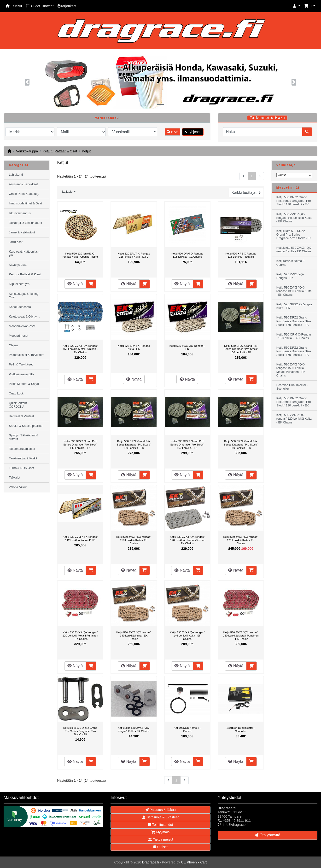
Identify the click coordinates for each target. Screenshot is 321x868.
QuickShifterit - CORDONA (19, 405)
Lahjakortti (16, 175)
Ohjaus (14, 345)
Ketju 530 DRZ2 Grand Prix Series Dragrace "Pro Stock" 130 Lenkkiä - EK (241, 349)
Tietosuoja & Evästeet (160, 817)
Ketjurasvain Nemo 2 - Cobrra (187, 729)
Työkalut (15, 478)
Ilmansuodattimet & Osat (25, 203)
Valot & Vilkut (18, 487)
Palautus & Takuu (160, 810)
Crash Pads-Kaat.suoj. (24, 194)
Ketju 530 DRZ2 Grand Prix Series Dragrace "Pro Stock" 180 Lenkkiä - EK (241, 444)
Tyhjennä (193, 132)
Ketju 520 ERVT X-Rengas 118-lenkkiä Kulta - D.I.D (134, 255)
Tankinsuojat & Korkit (23, 458)
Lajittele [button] (68, 192)
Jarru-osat (16, 242)
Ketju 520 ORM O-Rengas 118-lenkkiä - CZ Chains (187, 255)
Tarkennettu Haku (268, 118)
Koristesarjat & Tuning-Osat (24, 296)
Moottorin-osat (19, 336)
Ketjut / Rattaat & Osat (60, 151)
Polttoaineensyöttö (21, 374)
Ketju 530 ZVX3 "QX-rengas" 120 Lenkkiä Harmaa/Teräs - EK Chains (187, 540)
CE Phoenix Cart (194, 862)
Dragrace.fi (151, 862)
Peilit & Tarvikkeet (21, 365)
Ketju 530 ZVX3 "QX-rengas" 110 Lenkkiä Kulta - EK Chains (134, 540)
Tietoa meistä (160, 839)
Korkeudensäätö (20, 307)
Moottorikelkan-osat (22, 326)
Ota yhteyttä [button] (267, 835)
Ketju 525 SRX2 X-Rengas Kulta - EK (134, 347)
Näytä (75, 284)
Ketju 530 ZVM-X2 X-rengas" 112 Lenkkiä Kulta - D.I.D (80, 538)
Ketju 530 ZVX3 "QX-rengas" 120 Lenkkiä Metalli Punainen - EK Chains (80, 636)
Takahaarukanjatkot (22, 449)
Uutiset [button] (160, 847)
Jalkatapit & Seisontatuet (26, 223)
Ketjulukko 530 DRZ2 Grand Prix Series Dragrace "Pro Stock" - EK (80, 731)
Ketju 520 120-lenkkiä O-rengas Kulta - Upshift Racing (80, 255)
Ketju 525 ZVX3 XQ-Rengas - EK (187, 347)
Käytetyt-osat (18, 265)
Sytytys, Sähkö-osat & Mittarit (24, 437)
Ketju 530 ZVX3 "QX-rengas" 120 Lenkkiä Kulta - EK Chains (241, 540)
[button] (297, 6)
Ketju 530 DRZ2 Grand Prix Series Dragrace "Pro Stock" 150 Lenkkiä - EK (134, 444)
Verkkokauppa (27, 151)
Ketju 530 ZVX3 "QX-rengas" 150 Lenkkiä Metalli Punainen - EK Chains (241, 636)
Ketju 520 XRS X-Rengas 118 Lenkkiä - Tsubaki (241, 255)
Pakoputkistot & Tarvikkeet (26, 355)
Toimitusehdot (160, 825)
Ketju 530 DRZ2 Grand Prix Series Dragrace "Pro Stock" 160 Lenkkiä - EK (187, 444)
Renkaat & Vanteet (21, 416)
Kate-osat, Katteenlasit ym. (24, 253)
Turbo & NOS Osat (21, 468)
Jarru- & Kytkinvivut (22, 232)
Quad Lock (16, 393)
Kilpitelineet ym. (19, 284)
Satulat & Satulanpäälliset (26, 426)
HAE (172, 132)
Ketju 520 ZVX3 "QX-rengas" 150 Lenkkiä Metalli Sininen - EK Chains (80, 349)
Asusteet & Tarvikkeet (23, 184)
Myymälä (161, 832)
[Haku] (263, 132)
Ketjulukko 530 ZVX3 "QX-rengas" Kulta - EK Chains (134, 729)
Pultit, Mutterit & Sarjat (24, 384)
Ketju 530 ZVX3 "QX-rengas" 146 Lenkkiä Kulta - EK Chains (187, 636)
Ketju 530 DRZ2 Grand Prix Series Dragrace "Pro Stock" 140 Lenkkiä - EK (80, 444)
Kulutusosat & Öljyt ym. (24, 317)
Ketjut (86, 151)
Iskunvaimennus (20, 213)
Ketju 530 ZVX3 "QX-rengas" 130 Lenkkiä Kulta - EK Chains (134, 636)
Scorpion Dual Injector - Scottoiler (241, 729)
